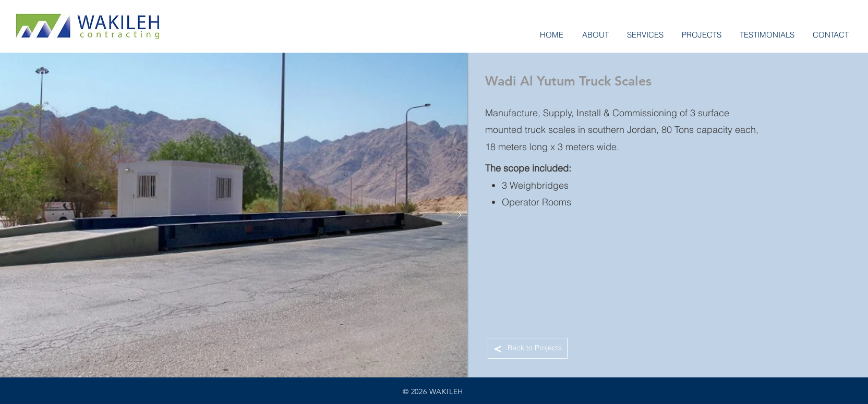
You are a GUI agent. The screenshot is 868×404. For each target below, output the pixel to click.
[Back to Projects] (528, 348)
